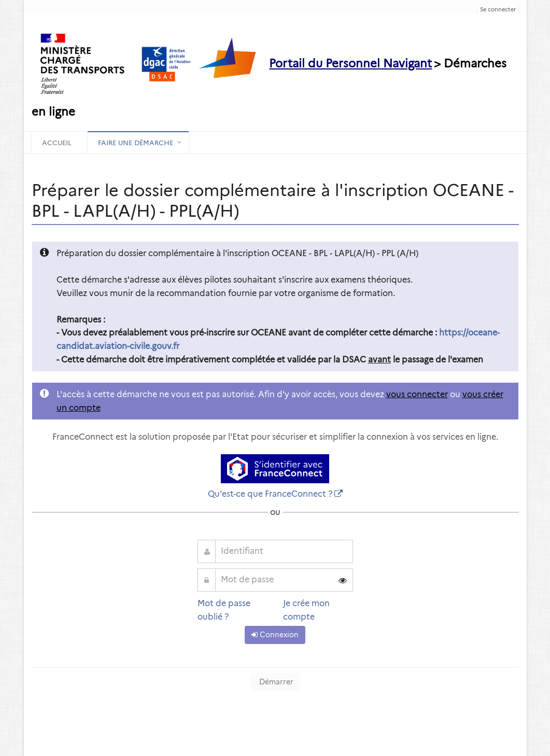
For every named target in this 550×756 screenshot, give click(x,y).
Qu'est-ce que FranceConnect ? (270, 494)
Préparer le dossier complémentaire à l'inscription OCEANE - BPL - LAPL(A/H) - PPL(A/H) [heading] (273, 200)
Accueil (57, 143)
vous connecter (417, 394)
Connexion (275, 635)
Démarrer (275, 682)
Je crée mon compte (306, 610)
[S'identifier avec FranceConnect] (275, 469)
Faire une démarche (136, 143)
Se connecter (498, 9)
